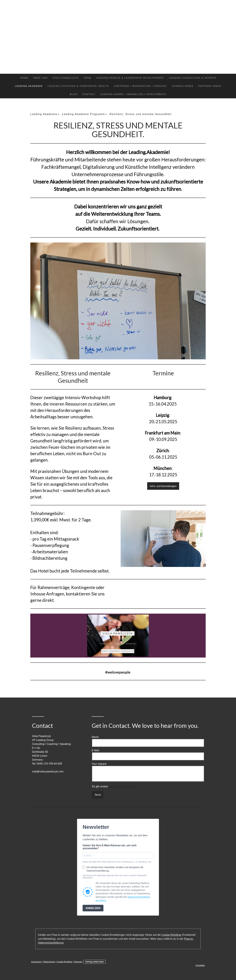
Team (87, 78)
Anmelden (200, 965)
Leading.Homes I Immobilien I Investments (133, 94)
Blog (74, 94)
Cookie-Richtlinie (171, 935)
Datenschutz (49, 962)
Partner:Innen (210, 86)
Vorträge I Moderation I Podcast (140, 86)
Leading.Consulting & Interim (192, 78)
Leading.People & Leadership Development (130, 78)
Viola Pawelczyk (65, 78)
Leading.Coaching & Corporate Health (78, 86)
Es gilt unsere (113, 786)
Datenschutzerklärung (121, 786)
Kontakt (89, 94)
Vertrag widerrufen (94, 962)
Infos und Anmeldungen (163, 486)
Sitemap (78, 962)
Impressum (36, 962)
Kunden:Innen (183, 86)
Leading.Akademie (29, 86)
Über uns (40, 78)
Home (24, 78)
